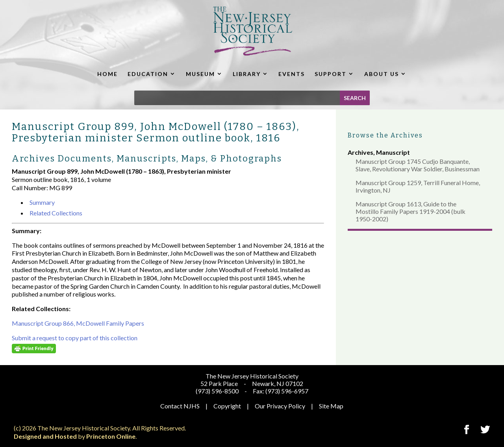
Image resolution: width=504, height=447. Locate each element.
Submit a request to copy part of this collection (75, 338)
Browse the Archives (385, 135)
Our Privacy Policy (280, 406)
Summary (42, 202)
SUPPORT (331, 74)
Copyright (227, 406)
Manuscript (393, 152)
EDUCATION (148, 74)
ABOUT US (382, 74)
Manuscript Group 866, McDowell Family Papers (78, 323)
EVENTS (292, 74)
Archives (360, 152)
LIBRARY (247, 74)
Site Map (331, 406)
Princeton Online (111, 436)
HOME (107, 74)
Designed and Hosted (45, 436)
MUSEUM (200, 74)
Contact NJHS (180, 406)
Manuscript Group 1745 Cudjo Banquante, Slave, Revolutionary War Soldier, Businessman (418, 165)
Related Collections (56, 213)
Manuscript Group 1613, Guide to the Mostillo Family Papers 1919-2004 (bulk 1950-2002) (410, 211)
